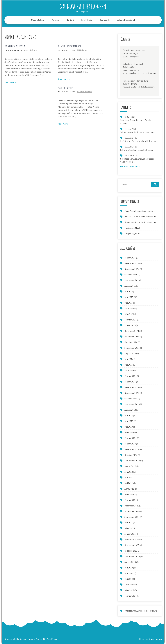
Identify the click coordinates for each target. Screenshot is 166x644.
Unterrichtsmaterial (126, 20)
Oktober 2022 (131, 455)
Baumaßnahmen (85, 92)
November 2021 (132, 511)
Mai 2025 (129, 303)
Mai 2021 (128, 523)
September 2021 (132, 517)
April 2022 (129, 489)
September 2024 (132, 348)
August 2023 (130, 410)
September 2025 (132, 280)
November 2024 (132, 337)
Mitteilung (82, 50)
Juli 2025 (129, 292)
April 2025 (129, 308)
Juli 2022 (129, 472)
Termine (56, 20)
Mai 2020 (129, 579)
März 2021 (129, 528)
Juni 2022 (129, 478)
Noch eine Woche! (65, 88)
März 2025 (129, 314)
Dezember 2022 (132, 449)
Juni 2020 (129, 573)
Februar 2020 (131, 596)
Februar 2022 (131, 500)
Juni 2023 (129, 421)
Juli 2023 (129, 416)
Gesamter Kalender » (130, 166)
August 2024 (130, 354)
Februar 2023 (131, 438)
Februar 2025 (131, 320)
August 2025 (130, 286)
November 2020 (132, 545)
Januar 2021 (130, 534)
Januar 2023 (130, 444)
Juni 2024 (129, 359)
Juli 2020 (129, 568)
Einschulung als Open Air (15, 46)
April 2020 (129, 585)
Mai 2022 (129, 483)
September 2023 (132, 404)
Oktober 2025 (131, 275)
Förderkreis (87, 20)
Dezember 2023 (132, 387)
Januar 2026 (130, 258)
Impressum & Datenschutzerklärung (141, 611)
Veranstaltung (31, 50)
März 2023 (129, 432)
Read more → (11, 82)
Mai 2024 (129, 365)
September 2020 (132, 556)
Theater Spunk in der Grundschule (140, 217)
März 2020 (129, 590)
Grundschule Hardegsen (83, 6)
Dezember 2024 (132, 331)
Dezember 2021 (132, 506)
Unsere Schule (38, 20)
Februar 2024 (131, 376)
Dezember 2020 (132, 540)
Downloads (105, 20)
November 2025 (132, 269)
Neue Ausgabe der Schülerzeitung (140, 211)
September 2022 (132, 461)
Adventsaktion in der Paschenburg (141, 222)
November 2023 (132, 393)
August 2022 (130, 466)
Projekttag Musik (133, 228)
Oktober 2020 (131, 551)
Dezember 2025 (132, 263)
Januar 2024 (130, 382)
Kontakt (70, 20)
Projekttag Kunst (133, 234)
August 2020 (130, 562)
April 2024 (129, 370)
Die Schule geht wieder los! (69, 46)
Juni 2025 (129, 297)
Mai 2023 (129, 427)
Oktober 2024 (131, 342)
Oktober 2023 (131, 399)
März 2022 (129, 494)
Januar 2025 (130, 325)
